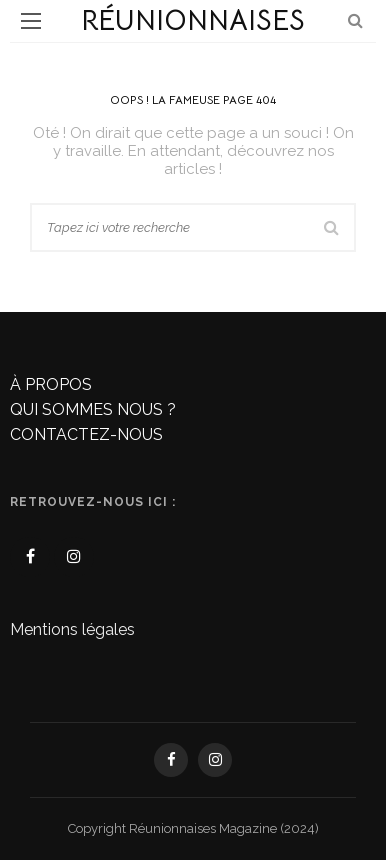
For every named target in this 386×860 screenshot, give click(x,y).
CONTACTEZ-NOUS (86, 434)
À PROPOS (51, 384)
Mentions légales (72, 629)
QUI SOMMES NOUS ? (93, 409)
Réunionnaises (193, 20)
